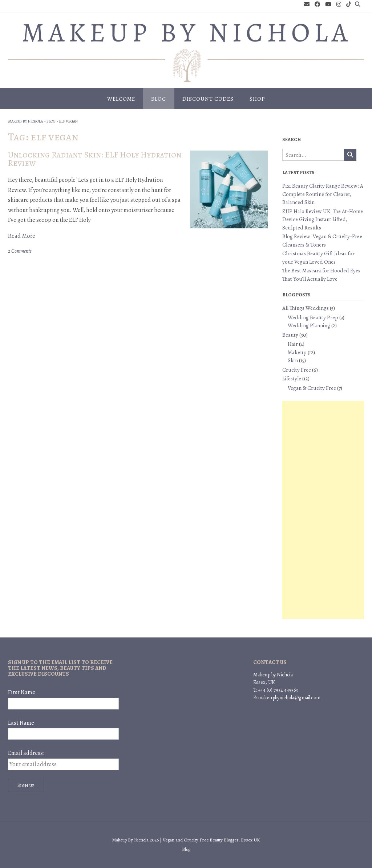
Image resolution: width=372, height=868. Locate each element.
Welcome (121, 99)
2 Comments (20, 251)
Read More (22, 236)
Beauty (290, 335)
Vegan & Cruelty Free (312, 388)
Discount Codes (208, 99)
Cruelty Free (297, 370)
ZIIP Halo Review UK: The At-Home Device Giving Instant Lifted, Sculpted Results (323, 219)
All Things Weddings (306, 308)
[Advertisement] (323, 510)
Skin (293, 360)
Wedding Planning (309, 325)
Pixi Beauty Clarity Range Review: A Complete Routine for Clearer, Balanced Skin (323, 194)
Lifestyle (292, 379)
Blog (159, 99)
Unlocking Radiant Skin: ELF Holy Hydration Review (95, 159)
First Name (22, 692)
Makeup (297, 352)
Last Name (21, 723)
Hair (293, 344)
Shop (257, 99)
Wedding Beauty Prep (313, 317)
